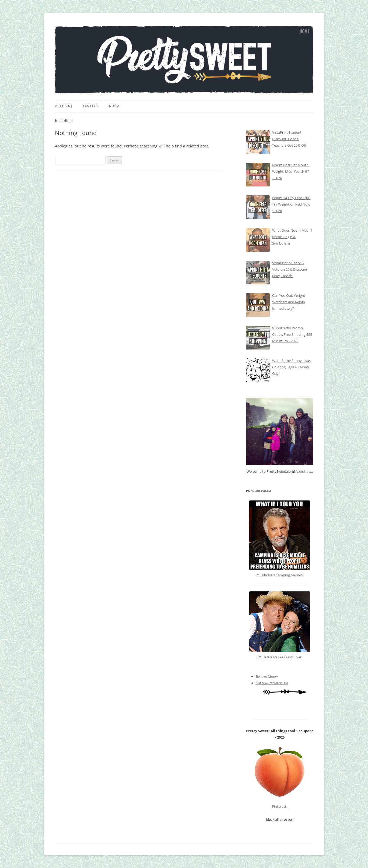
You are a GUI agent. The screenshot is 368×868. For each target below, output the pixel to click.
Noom (114, 106)
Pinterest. (280, 806)
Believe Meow (267, 676)
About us (303, 471)
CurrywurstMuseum (272, 683)
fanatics (91, 106)
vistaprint (64, 106)
